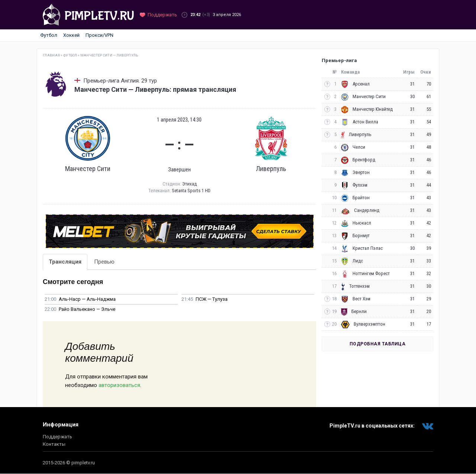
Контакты (54, 444)
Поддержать (57, 437)
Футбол (49, 35)
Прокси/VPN (99, 35)
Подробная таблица (378, 344)
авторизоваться (119, 385)
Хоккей (71, 35)
